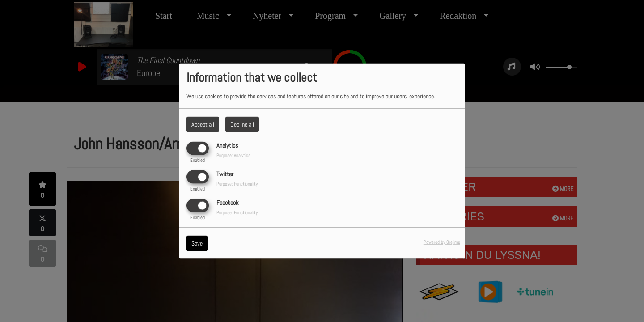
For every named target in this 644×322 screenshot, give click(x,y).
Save (197, 243)
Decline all (242, 124)
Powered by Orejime (442, 242)
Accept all (203, 124)
